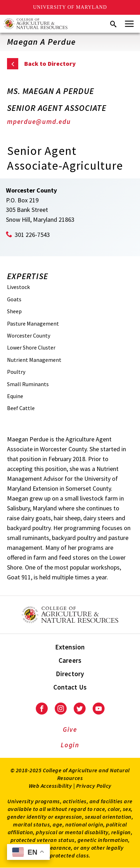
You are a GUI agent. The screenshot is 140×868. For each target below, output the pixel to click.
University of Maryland (70, 7)
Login (70, 745)
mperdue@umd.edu (39, 121)
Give (70, 729)
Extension (70, 647)
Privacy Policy (94, 786)
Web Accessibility (51, 786)
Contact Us (70, 687)
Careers (70, 660)
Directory (70, 674)
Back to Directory (50, 64)
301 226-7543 (32, 235)
